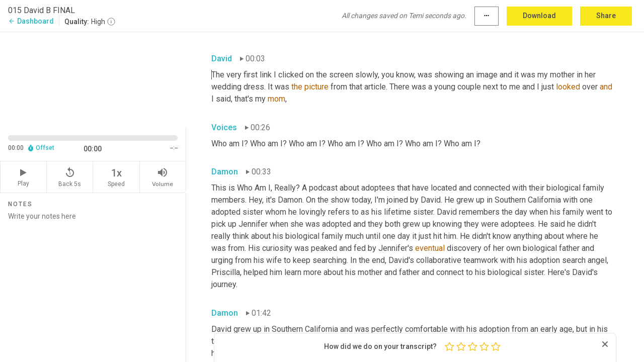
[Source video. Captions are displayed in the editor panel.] (93, 79)
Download (539, 16)
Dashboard (31, 21)
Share (606, 16)
